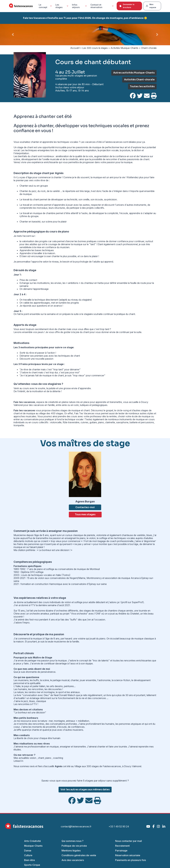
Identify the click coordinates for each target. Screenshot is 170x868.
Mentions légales (71, 851)
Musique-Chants (33, 846)
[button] (13, 35)
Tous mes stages (85, 514)
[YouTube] (148, 826)
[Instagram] (158, 826)
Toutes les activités (142, 86)
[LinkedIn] (164, 826)
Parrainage (121, 851)
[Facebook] (153, 826)
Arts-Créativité (32, 841)
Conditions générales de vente (79, 855)
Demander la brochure (127, 6)
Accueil (75, 48)
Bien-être (30, 860)
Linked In (18, 761)
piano (49, 758)
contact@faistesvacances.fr (76, 826)
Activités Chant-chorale (139, 80)
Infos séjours (80, 6)
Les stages (62, 6)
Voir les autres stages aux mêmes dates (85, 789)
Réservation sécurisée (128, 855)
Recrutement (122, 846)
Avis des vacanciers (73, 860)
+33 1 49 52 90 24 (119, 826)
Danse (28, 851)
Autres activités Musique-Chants (134, 73)
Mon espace (151, 6)
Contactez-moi (85, 507)
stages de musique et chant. (75, 410)
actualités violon (27, 758)
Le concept (46, 6)
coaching (58, 758)
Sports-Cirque (32, 865)
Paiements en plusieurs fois (131, 860)
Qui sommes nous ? (72, 841)
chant (41, 758)
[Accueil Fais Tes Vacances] (21, 6)
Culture (28, 855)
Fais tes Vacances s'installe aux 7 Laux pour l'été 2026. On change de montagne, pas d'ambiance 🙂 (85, 18)
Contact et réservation (102, 6)
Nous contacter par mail (129, 841)
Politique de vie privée (74, 846)
